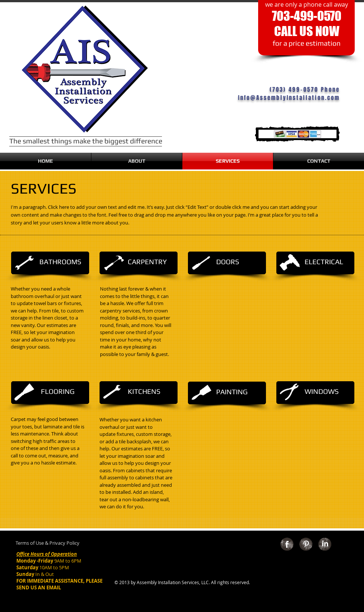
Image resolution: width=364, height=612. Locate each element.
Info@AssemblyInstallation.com (289, 98)
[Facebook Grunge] (287, 544)
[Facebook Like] (307, 570)
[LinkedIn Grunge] (325, 544)
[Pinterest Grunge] (306, 544)
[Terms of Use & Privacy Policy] (48, 543)
